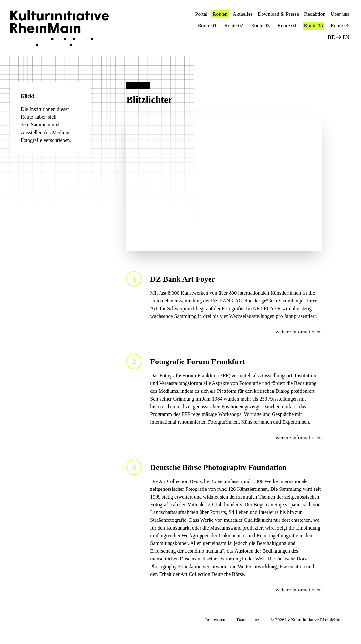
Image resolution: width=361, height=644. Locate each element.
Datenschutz (248, 620)
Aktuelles (243, 14)
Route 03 (260, 26)
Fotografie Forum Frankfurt (197, 362)
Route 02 (234, 26)
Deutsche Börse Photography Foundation (218, 467)
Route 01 (207, 26)
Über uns (340, 14)
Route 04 (287, 26)
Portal (201, 14)
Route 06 (340, 26)
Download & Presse (278, 14)
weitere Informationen (299, 332)
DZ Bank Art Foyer (183, 279)
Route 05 (314, 26)
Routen (220, 14)
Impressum (215, 620)
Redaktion (315, 14)
